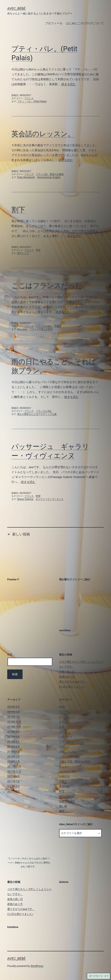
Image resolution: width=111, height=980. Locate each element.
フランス (29, 98)
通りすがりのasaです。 (73, 682)
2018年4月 (14, 747)
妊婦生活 (64, 776)
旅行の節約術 (67, 796)
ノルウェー (66, 737)
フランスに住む (44, 326)
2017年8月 (14, 776)
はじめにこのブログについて (85, 23)
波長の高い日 (67, 672)
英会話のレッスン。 (43, 134)
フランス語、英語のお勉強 (50, 174)
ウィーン (64, 712)
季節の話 (64, 786)
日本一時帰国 (67, 801)
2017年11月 (14, 771)
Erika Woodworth (26, 177)
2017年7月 (14, 781)
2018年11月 (14, 722)
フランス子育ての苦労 (41, 329)
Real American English (49, 177)
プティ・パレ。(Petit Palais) (32, 101)
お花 (62, 727)
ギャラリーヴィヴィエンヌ (50, 499)
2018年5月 (14, 742)
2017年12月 (14, 767)
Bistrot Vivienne (25, 499)
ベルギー (64, 767)
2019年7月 (14, 717)
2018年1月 (14, 761)
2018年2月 (14, 756)
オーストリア (67, 717)
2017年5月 (14, 791)
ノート (63, 732)
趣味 (62, 811)
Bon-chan (22, 329)
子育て (58, 326)
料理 (38, 250)
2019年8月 (14, 712)
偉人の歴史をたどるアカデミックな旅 (37, 414)
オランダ (64, 722)
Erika (62, 707)
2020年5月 (14, 707)
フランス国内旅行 (70, 756)
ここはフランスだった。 (50, 286)
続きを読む (69, 84)
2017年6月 (14, 786)
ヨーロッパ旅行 (68, 771)
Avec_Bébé (16, 9)
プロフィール (54, 23)
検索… (11, 654)
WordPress (37, 966)
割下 (18, 210)
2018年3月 (14, 752)
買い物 (63, 806)
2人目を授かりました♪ (72, 687)
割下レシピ (23, 253)
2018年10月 (14, 727)
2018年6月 (14, 737)
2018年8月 (14, 732)
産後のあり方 (67, 677)
